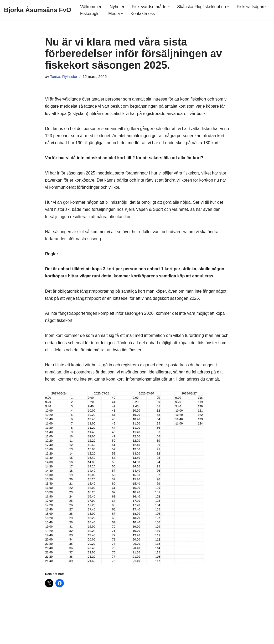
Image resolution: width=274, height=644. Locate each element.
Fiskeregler (91, 14)
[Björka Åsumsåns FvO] (38, 10)
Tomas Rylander (64, 77)
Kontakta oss (143, 14)
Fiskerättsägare (251, 7)
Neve (9, 637)
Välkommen (91, 7)
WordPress (48, 637)
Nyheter (117, 7)
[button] (169, 7)
